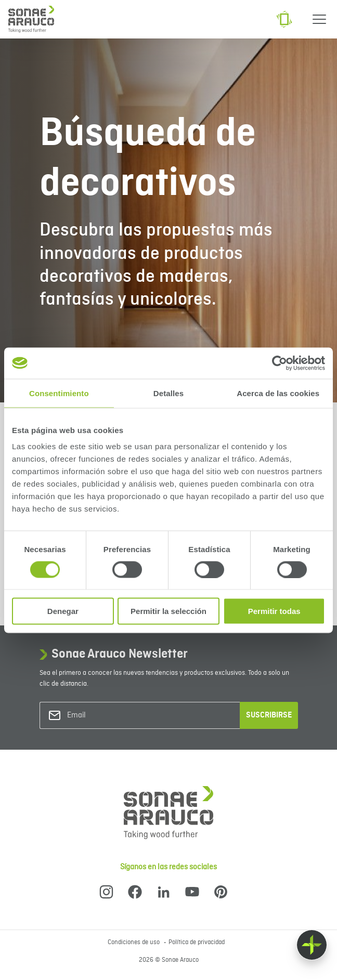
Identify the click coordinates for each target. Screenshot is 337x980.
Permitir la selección (168, 611)
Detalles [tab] (168, 393)
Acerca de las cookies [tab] (278, 393)
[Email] (109, 716)
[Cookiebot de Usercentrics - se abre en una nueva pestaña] (280, 363)
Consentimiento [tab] (59, 393)
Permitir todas (274, 611)
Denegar (63, 611)
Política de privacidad (197, 943)
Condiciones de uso (134, 943)
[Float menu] (312, 945)
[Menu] (319, 19)
